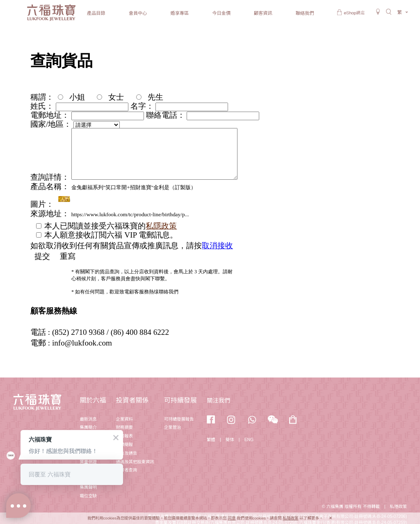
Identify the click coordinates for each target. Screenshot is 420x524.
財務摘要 (124, 427)
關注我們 (219, 400)
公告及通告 (126, 453)
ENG (249, 440)
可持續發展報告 (179, 419)
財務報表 (124, 436)
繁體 (211, 440)
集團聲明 (88, 487)
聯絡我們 (305, 13)
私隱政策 (398, 507)
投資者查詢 (126, 470)
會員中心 (138, 13)
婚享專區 (179, 13)
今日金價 (221, 13)
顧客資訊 (263, 13)
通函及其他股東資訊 (135, 462)
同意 (232, 518)
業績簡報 (124, 445)
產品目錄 (96, 13)
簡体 (230, 440)
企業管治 (173, 427)
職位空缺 (88, 496)
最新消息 (88, 419)
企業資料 (124, 419)
